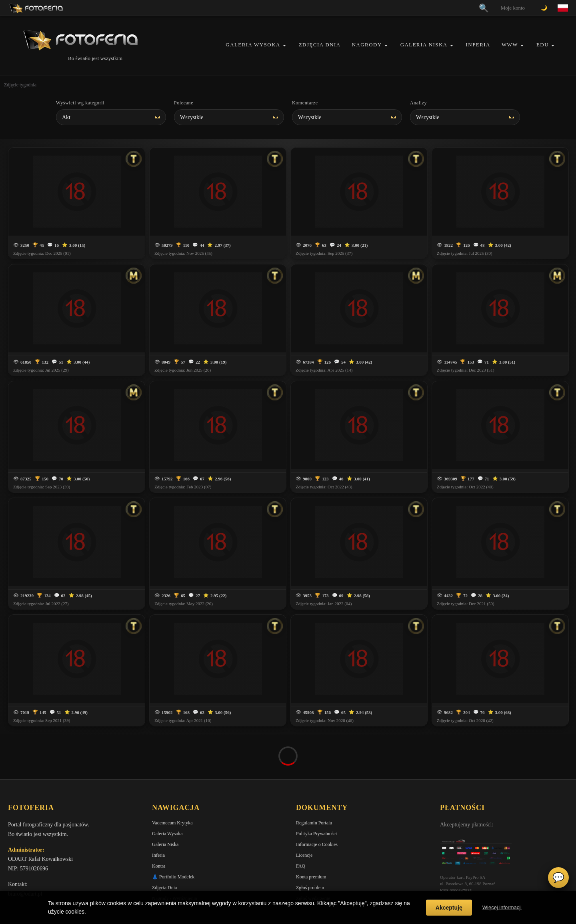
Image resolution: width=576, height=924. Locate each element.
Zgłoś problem (310, 843)
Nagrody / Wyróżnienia (174, 854)
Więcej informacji (502, 907)
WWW (510, 45)
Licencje (304, 810)
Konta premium (311, 832)
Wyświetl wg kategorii (80, 103)
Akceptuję (449, 908)
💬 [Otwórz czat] (558, 878)
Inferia (478, 45)
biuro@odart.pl (25, 849)
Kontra (159, 821)
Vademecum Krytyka (172, 778)
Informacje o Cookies (317, 800)
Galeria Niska (424, 45)
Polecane (184, 103)
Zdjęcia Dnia (320, 45)
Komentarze (305, 103)
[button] (284, 45)
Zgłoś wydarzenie (313, 854)
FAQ (301, 821)
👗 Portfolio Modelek (173, 832)
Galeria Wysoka (253, 45)
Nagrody (367, 45)
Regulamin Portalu (314, 778)
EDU (543, 45)
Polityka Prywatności (316, 789)
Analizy (418, 103)
